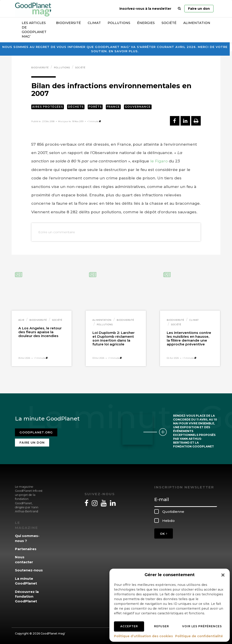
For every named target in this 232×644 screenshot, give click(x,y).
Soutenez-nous (29, 570)
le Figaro (159, 161)
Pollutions (119, 23)
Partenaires (26, 549)
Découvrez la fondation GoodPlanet (27, 596)
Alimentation (197, 23)
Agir (21, 320)
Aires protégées (48, 107)
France (113, 107)
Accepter (129, 626)
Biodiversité (68, 23)
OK (164, 534)
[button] (223, 575)
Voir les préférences (202, 626)
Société (169, 23)
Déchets (76, 107)
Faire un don (199, 9)
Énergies (146, 23)
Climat (94, 23)
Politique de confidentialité (199, 636)
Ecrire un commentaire (57, 232)
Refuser (162, 626)
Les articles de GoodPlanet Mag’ (34, 30)
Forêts (95, 107)
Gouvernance (138, 107)
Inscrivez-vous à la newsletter (145, 9)
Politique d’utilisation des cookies (143, 636)
